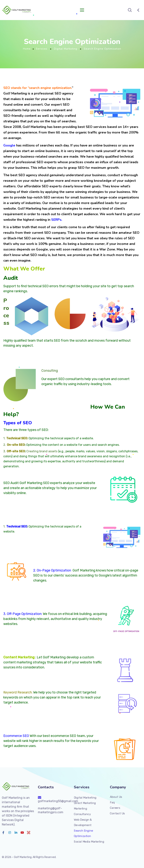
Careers (115, 808)
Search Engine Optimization (84, 833)
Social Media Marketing (89, 842)
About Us (116, 797)
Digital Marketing (66, 49)
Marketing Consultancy (82, 811)
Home (27, 49)
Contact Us (117, 813)
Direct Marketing (85, 803)
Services (42, 49)
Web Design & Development (83, 823)
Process (6, 312)
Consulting (50, 371)
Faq (112, 802)
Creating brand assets (42, 451)
